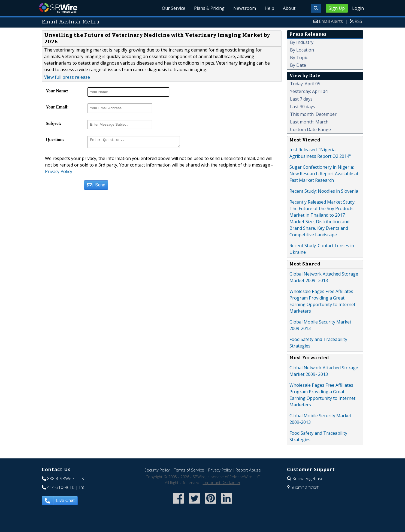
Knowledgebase (308, 479)
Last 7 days (301, 99)
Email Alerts (331, 21)
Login (358, 8)
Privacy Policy (59, 173)
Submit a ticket (305, 487)
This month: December (313, 114)
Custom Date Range (310, 129)
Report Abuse (248, 470)
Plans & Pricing (209, 8)
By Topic (299, 58)
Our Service (174, 8)
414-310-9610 (61, 487)
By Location (302, 50)
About (289, 8)
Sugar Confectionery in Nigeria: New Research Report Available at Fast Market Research (324, 174)
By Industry (302, 42)
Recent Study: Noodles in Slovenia (324, 191)
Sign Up (337, 8)
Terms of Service (189, 470)
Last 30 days (303, 107)
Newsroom (245, 8)
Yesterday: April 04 (309, 91)
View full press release (67, 77)
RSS (358, 21)
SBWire (58, 8)
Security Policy (157, 470)
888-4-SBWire (61, 479)
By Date (298, 65)
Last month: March (309, 122)
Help (269, 8)
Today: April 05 (305, 84)
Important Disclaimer (222, 483)
